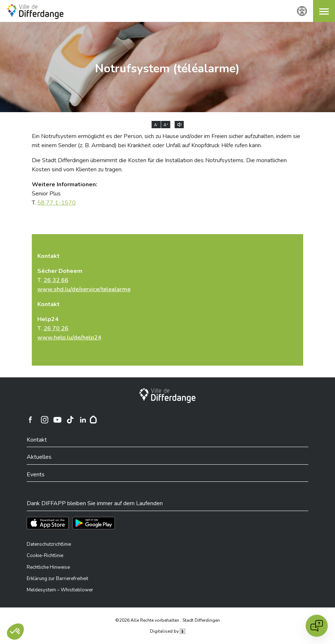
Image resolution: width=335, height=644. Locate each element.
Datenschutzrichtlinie (49, 544)
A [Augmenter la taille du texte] (166, 125)
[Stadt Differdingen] (167, 396)
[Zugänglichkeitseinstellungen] (302, 11)
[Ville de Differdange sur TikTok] (70, 420)
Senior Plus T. (65, 194)
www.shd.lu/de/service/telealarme (84, 289)
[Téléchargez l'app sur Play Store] (94, 523)
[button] (324, 11)
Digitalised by (167, 631)
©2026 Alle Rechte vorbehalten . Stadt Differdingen (167, 620)
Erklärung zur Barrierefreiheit (57, 579)
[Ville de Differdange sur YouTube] (57, 420)
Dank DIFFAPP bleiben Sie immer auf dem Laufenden (95, 503)
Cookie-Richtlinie (45, 556)
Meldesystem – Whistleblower (60, 590)
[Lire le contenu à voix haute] (179, 125)
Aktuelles (39, 457)
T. (84, 280)
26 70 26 (56, 328)
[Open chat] (317, 626)
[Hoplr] (93, 420)
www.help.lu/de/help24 (69, 338)
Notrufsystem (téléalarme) (167, 68)
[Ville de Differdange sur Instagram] (45, 420)
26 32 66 (56, 280)
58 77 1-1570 (57, 203)
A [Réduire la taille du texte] (156, 125)
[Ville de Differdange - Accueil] (35, 12)
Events (36, 475)
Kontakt (37, 440)
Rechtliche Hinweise (48, 567)
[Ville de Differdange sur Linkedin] (83, 420)
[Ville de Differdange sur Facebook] (30, 420)
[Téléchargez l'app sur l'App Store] (48, 523)
